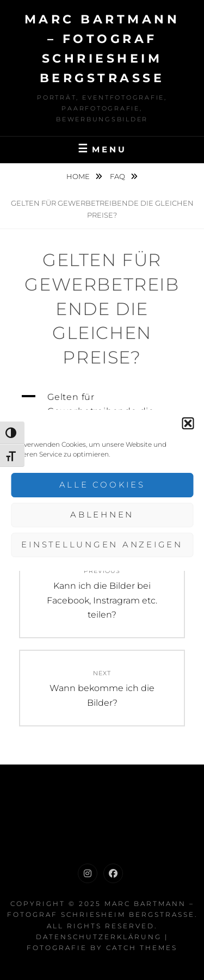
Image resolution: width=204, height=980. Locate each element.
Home (79, 176)
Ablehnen (102, 514)
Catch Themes (142, 948)
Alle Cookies (102, 485)
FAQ (118, 176)
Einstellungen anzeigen (102, 544)
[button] (188, 423)
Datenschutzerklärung (99, 937)
